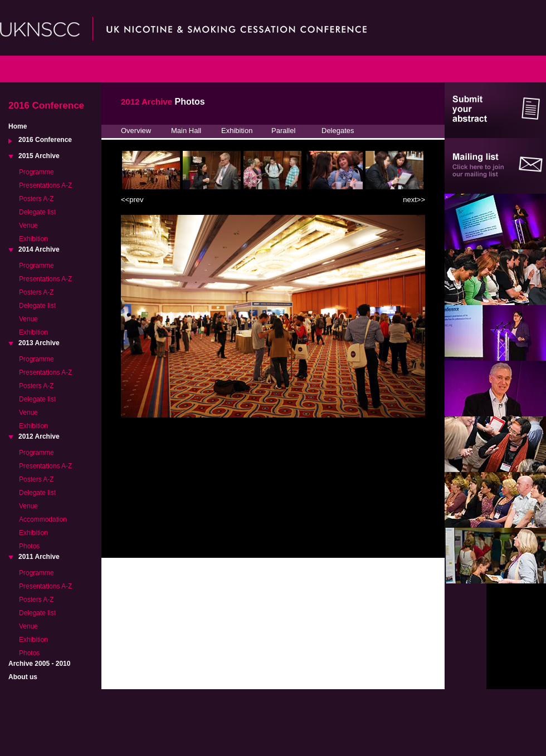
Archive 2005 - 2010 (39, 664)
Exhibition (33, 239)
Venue (28, 225)
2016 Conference (45, 140)
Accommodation (43, 519)
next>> (414, 200)
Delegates (338, 131)
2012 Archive (39, 436)
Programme (36, 172)
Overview (136, 131)
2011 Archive (39, 557)
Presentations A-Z (45, 185)
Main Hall (186, 131)
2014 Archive (39, 249)
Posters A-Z (36, 199)
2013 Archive (39, 343)
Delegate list (37, 212)
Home (18, 126)
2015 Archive (39, 156)
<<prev (132, 200)
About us (23, 677)
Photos (29, 546)
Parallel (283, 131)
